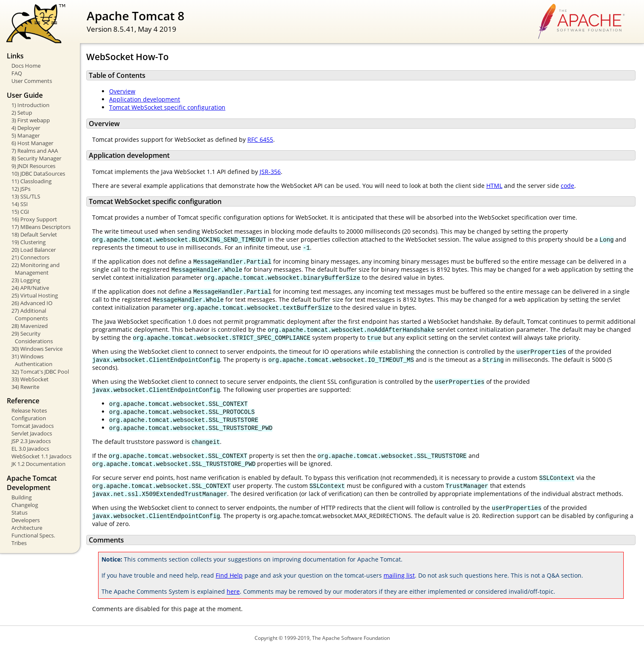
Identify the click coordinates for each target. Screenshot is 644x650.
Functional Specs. (33, 535)
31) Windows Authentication (32, 360)
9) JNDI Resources (33, 166)
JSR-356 (270, 172)
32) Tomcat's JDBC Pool (40, 372)
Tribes (19, 543)
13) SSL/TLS (26, 196)
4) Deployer (26, 128)
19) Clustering (29, 242)
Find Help (229, 575)
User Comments (32, 81)
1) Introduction (30, 105)
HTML (494, 186)
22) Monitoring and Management (36, 269)
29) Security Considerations (32, 337)
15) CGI (20, 212)
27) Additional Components (30, 314)
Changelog (25, 505)
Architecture (27, 528)
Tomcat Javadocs (33, 426)
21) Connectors (30, 257)
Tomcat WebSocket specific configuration (167, 107)
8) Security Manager (36, 158)
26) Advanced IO (32, 303)
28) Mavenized (30, 326)
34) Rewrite (25, 387)
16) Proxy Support (34, 219)
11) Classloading (32, 181)
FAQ (17, 73)
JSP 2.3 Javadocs (31, 441)
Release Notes (29, 410)
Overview (122, 91)
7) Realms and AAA (35, 151)
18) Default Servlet (34, 234)
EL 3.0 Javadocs (30, 449)
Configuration (29, 418)
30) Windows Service (37, 349)
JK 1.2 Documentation (38, 464)
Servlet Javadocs (32, 433)
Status (19, 512)
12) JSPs (21, 189)
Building (22, 497)
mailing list (399, 575)
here (233, 591)
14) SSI (20, 204)
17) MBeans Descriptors (41, 227)
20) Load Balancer (34, 250)
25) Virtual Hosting (35, 295)
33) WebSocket (30, 379)
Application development (145, 99)
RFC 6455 (260, 139)
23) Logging (26, 280)
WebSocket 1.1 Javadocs (41, 456)
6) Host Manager (32, 143)
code (567, 186)
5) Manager (26, 135)
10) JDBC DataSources (38, 174)
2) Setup (22, 113)
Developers (26, 520)
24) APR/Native (30, 288)
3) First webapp (31, 120)
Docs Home (26, 66)
